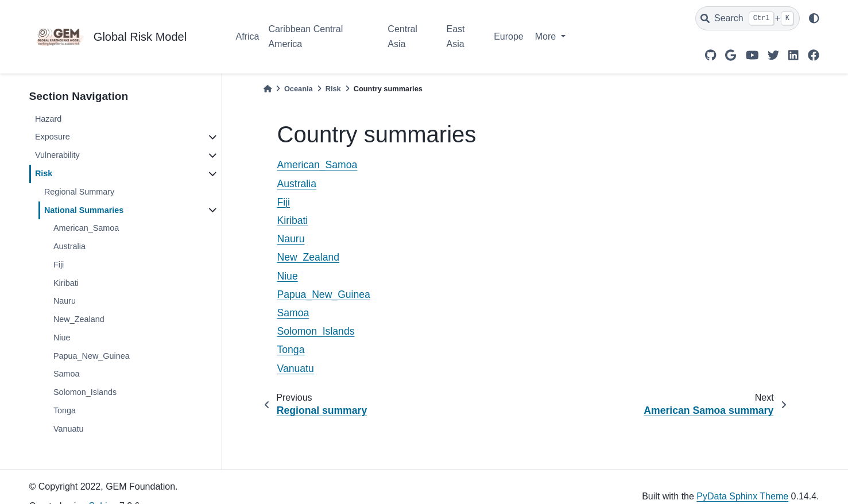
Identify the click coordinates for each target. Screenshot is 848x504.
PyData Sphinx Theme (742, 496)
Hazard (48, 119)
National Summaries (84, 210)
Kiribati (66, 283)
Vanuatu (69, 429)
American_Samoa (86, 228)
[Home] (268, 89)
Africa (248, 36)
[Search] (748, 18)
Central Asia (402, 36)
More (547, 36)
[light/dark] (814, 18)
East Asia (456, 36)
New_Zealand (79, 319)
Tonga (65, 410)
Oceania (299, 89)
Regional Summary (79, 192)
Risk (44, 173)
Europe (509, 36)
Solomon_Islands (85, 392)
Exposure (53, 137)
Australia (69, 246)
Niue (62, 338)
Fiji (59, 265)
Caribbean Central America (305, 36)
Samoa (67, 374)
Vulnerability (57, 155)
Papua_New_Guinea (92, 356)
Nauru (65, 301)
